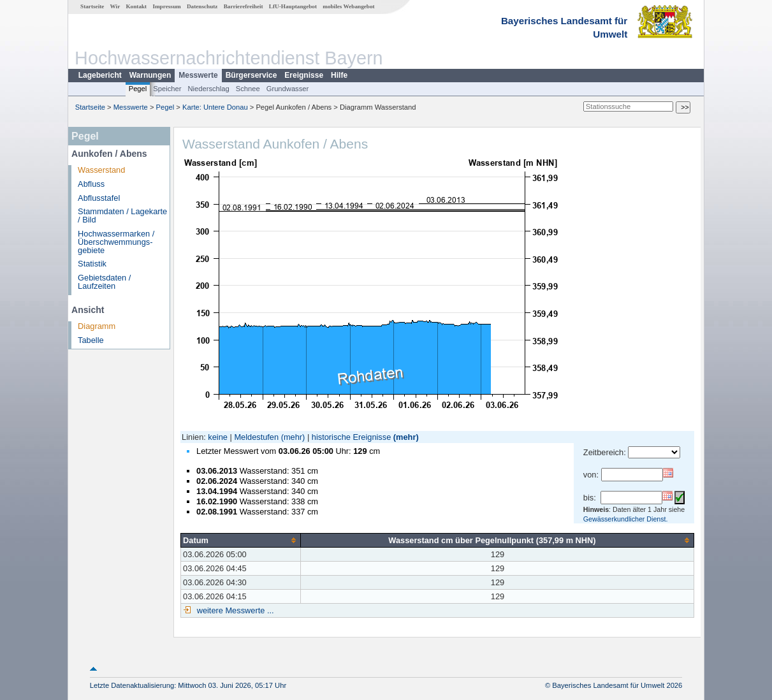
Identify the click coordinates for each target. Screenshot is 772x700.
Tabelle (91, 340)
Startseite (92, 6)
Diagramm (97, 326)
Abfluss (91, 184)
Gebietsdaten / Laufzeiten (104, 282)
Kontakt (136, 6)
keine (218, 437)
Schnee (248, 89)
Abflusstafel (99, 198)
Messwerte (198, 75)
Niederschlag (208, 89)
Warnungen (150, 75)
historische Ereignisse (351, 437)
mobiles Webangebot (348, 6)
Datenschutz (202, 6)
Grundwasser (288, 89)
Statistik (92, 264)
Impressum (166, 6)
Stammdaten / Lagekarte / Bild (122, 215)
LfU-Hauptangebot (293, 6)
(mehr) (293, 437)
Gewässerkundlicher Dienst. (626, 519)
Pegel (138, 89)
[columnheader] (241, 540)
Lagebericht (100, 75)
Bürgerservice (251, 75)
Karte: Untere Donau (215, 107)
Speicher (167, 89)
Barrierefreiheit (244, 6)
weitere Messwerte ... (234, 610)
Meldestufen (256, 437)
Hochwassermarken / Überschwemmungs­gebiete (116, 242)
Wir (115, 6)
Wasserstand (101, 170)
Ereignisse (304, 75)
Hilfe (339, 75)
